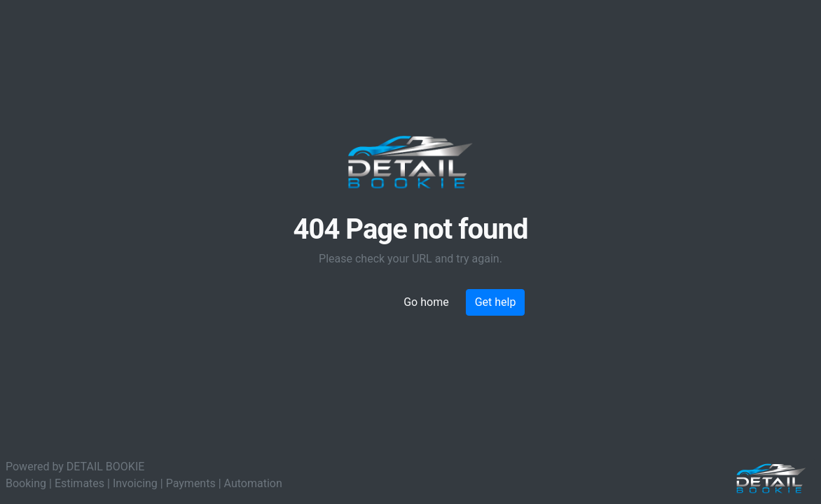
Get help (496, 302)
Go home (426, 302)
